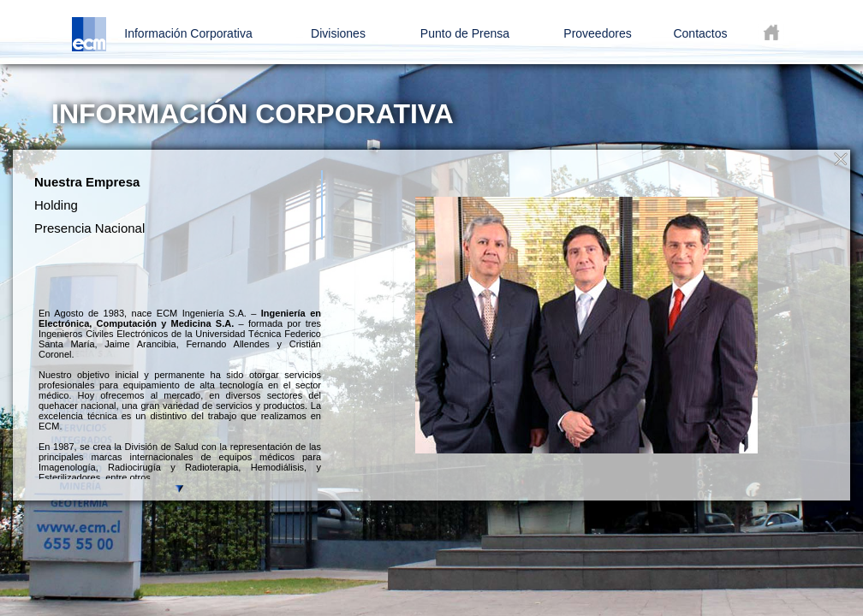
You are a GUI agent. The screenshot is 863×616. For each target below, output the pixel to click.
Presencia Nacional (89, 228)
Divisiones (338, 33)
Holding (56, 205)
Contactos (700, 33)
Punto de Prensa (465, 33)
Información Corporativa (188, 33)
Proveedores (597, 33)
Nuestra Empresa (87, 182)
